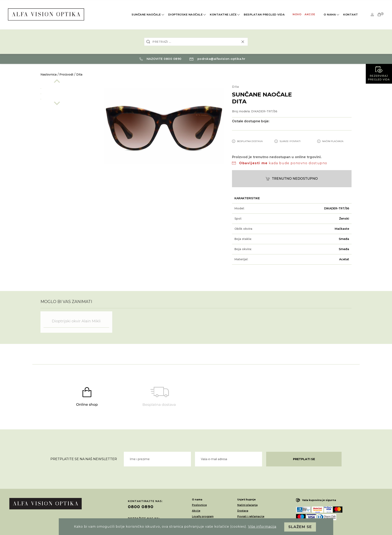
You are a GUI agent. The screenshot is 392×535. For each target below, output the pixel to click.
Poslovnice (199, 505)
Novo (297, 14)
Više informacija (262, 527)
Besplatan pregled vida (264, 14)
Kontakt (351, 14)
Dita (79, 74)
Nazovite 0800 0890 (161, 59)
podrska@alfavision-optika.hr (217, 59)
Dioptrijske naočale (187, 15)
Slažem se (300, 527)
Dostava (243, 511)
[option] (68, 88)
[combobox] (196, 42)
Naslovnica (48, 74)
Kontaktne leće (225, 15)
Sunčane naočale (148, 15)
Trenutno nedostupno (292, 179)
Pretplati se (304, 459)
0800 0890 (141, 507)
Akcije (310, 14)
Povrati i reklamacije (251, 516)
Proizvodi (66, 74)
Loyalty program (203, 516)
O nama (332, 15)
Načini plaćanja (247, 505)
